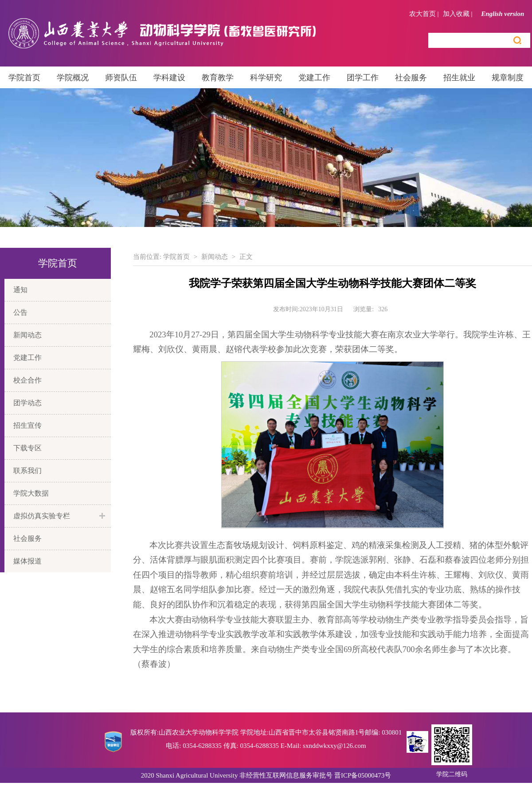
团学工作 (363, 78)
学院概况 (73, 78)
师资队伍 (121, 78)
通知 (20, 290)
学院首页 (24, 78)
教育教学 (218, 78)
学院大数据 (31, 493)
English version (506, 14)
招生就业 (459, 78)
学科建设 (169, 78)
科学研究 (266, 78)
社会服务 (411, 78)
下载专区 (27, 448)
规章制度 (508, 78)
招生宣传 (27, 425)
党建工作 (314, 78)
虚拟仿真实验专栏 (42, 516)
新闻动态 (27, 335)
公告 (20, 312)
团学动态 (27, 403)
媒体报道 (27, 561)
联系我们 (27, 471)
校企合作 (27, 380)
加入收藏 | (458, 14)
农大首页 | (424, 14)
